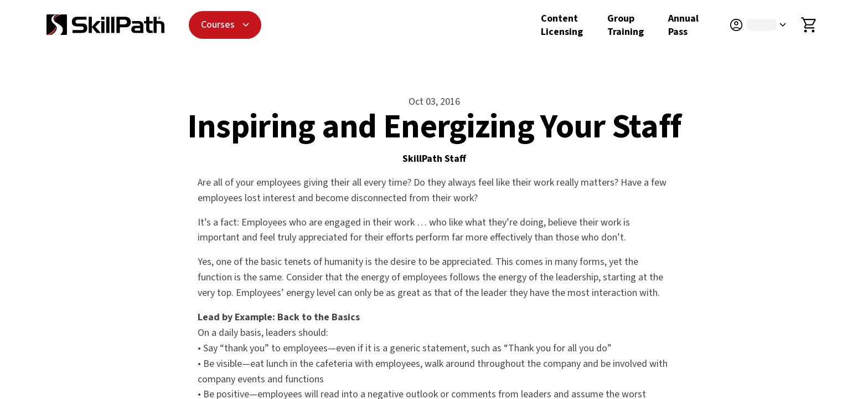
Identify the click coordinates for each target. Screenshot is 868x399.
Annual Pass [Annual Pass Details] (683, 25)
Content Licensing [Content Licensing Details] (562, 25)
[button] (764, 25)
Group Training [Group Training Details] (626, 25)
